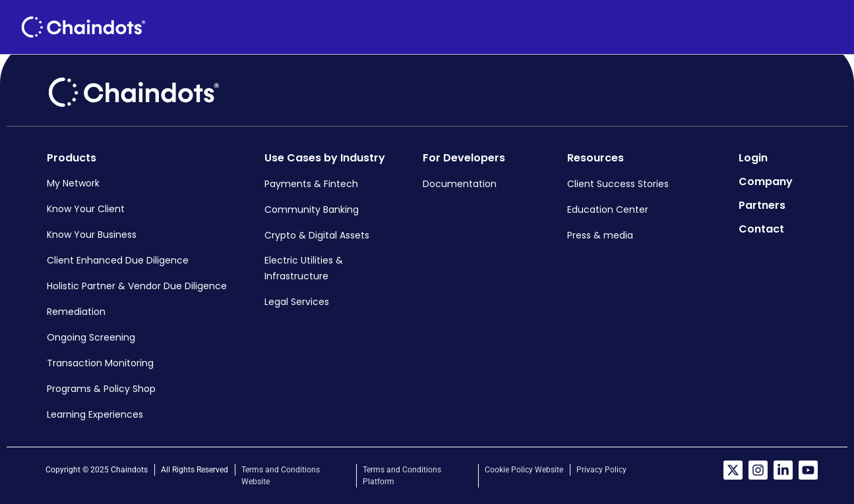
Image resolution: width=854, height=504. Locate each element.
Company (586, 27)
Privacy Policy (601, 470)
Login (704, 27)
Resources (457, 27)
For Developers (364, 27)
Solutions (273, 27)
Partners (527, 27)
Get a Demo (789, 27)
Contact (644, 27)
